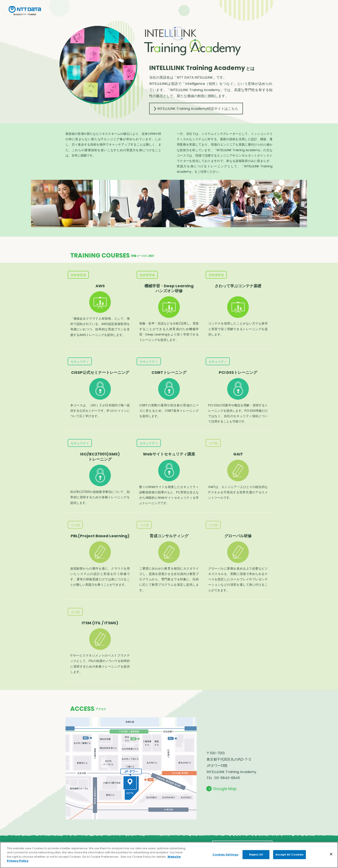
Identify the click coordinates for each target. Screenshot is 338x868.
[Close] (331, 854)
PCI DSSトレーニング (238, 372)
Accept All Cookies (289, 855)
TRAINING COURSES (112, 255)
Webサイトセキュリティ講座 (169, 454)
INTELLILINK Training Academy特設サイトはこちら (198, 109)
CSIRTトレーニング (169, 372)
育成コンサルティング (169, 536)
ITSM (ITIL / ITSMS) (100, 623)
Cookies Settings (225, 855)
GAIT (238, 454)
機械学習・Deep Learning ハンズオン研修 (169, 288)
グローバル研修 (238, 536)
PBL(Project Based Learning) (100, 536)
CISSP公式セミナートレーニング (100, 372)
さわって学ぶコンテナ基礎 (238, 288)
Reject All (256, 855)
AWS (100, 286)
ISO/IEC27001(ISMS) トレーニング (100, 457)
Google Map (226, 789)
